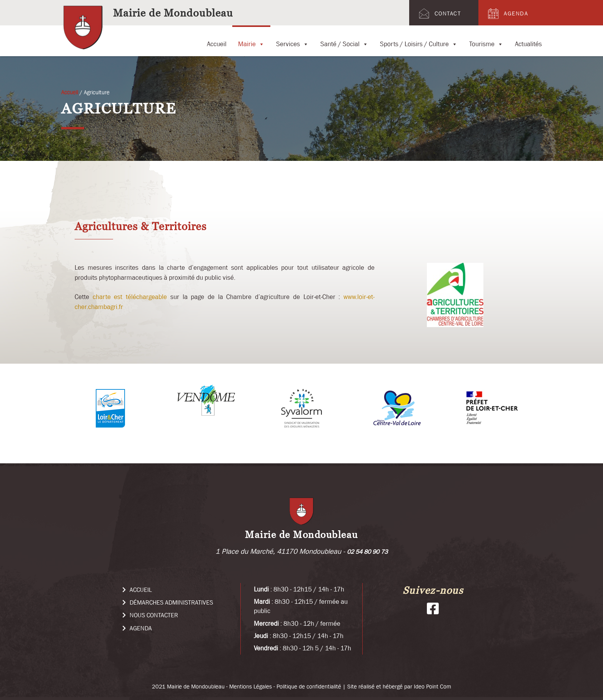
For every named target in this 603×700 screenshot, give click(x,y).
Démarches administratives (168, 602)
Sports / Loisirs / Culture (419, 40)
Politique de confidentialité (309, 686)
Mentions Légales (251, 686)
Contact (439, 13)
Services (292, 40)
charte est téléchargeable (130, 297)
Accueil (217, 43)
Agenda (507, 13)
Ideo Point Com (432, 686)
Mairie (251, 40)
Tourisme (486, 40)
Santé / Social (344, 40)
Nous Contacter (150, 615)
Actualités (528, 43)
